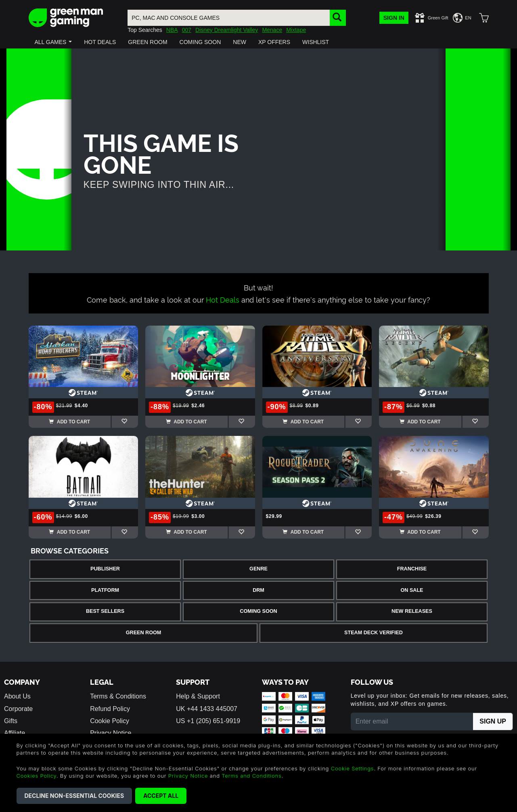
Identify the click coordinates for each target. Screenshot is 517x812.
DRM (258, 590)
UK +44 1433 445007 (207, 709)
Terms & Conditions (118, 696)
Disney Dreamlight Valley (227, 30)
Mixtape (296, 30)
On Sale (412, 590)
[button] (53, 42)
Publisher (105, 569)
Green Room (143, 633)
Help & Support (198, 696)
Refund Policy (110, 709)
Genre (258, 569)
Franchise (412, 569)
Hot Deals (223, 299)
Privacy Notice (188, 776)
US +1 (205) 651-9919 (208, 721)
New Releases (412, 611)
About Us (17, 696)
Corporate (18, 709)
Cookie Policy (110, 721)
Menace (272, 30)
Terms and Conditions (251, 776)
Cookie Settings (353, 768)
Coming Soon (258, 611)
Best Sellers (105, 611)
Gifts (11, 721)
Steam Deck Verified (374, 633)
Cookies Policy (37, 776)
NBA (172, 30)
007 (187, 30)
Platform (105, 590)
